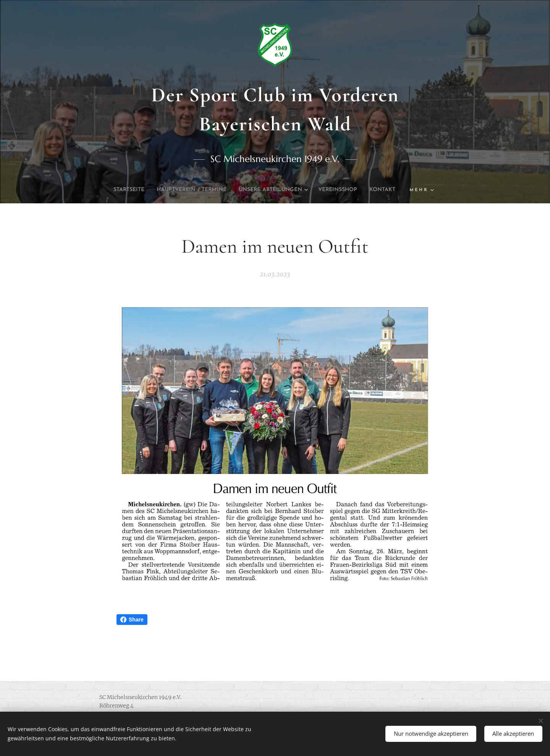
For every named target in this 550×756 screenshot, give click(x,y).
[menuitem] (132, 190)
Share (132, 620)
